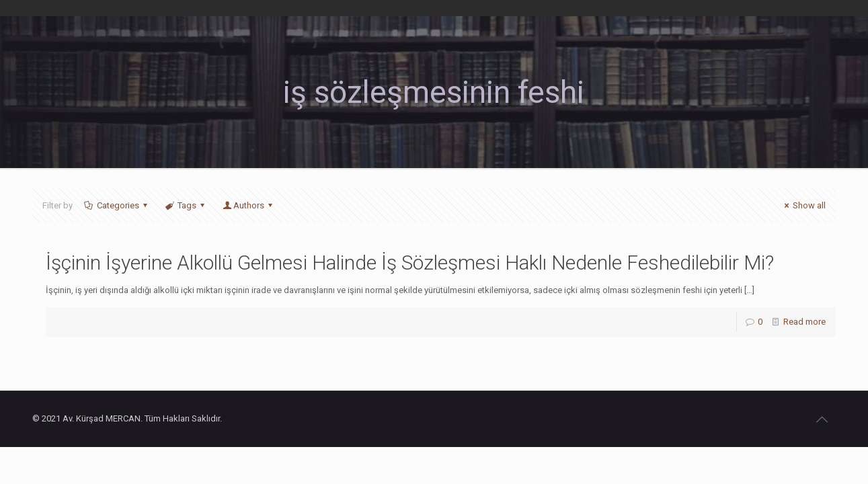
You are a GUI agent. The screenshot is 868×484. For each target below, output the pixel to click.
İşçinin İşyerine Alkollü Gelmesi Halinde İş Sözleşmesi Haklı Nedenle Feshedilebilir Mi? (410, 263)
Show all (803, 205)
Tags (186, 205)
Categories (117, 205)
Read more (804, 322)
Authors (248, 205)
